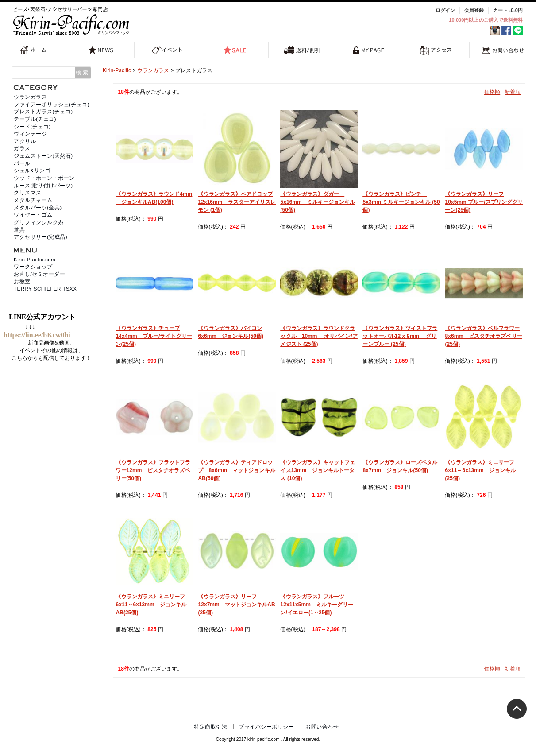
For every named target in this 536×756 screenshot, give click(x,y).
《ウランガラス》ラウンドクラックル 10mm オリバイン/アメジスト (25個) (319, 336)
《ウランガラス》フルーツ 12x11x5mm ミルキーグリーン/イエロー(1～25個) (317, 605)
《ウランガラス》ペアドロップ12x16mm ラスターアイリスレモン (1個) (237, 202)
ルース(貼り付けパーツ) (43, 186)
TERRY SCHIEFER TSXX (45, 289)
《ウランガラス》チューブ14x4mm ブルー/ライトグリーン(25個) (154, 336)
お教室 (22, 282)
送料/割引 (302, 50)
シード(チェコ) (32, 127)
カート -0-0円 (508, 10)
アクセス (436, 50)
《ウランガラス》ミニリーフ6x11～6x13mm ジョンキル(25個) (480, 470)
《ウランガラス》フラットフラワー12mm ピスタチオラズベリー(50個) (153, 470)
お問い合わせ (503, 50)
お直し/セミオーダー (39, 274)
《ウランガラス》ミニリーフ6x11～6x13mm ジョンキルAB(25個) (151, 605)
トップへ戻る (517, 709)
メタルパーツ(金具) (38, 208)
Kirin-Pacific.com (35, 260)
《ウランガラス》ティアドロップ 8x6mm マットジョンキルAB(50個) (236, 470)
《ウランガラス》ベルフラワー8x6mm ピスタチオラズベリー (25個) (483, 336)
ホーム (34, 50)
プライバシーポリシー (266, 727)
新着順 (513, 92)
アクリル (25, 141)
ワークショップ (33, 267)
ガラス (22, 148)
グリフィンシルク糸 (39, 222)
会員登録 (474, 10)
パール (22, 163)
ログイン (445, 10)
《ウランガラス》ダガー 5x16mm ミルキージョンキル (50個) (318, 202)
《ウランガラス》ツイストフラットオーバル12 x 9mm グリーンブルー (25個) (400, 336)
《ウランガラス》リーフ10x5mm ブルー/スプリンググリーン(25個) (484, 202)
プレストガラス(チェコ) (43, 112)
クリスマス (28, 193)
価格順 (492, 92)
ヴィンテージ (30, 134)
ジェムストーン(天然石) (43, 156)
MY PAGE (369, 50)
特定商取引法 (210, 727)
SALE (235, 50)
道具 (19, 230)
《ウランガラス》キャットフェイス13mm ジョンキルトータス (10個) (318, 470)
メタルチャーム (33, 200)
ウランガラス (30, 97)
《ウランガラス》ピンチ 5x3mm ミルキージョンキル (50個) (401, 202)
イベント (168, 50)
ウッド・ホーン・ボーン (44, 178)
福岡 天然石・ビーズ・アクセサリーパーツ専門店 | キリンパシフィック (73, 21)
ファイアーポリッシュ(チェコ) (52, 105)
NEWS (101, 50)
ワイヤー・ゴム (33, 215)
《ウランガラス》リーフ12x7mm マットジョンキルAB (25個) (236, 605)
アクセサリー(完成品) (40, 237)
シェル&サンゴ (32, 171)
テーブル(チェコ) (35, 119)
